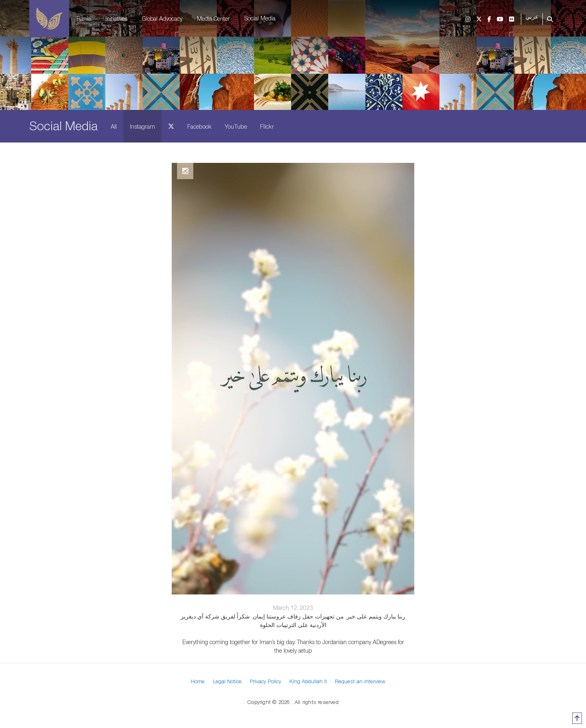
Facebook (199, 126)
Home (198, 681)
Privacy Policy (266, 681)
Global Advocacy (162, 19)
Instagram (142, 126)
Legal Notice (227, 681)
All (114, 126)
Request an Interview (360, 681)
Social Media (260, 18)
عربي (532, 17)
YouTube (236, 126)
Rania (84, 19)
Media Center (213, 19)
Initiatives (116, 19)
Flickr (267, 126)
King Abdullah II (308, 681)
